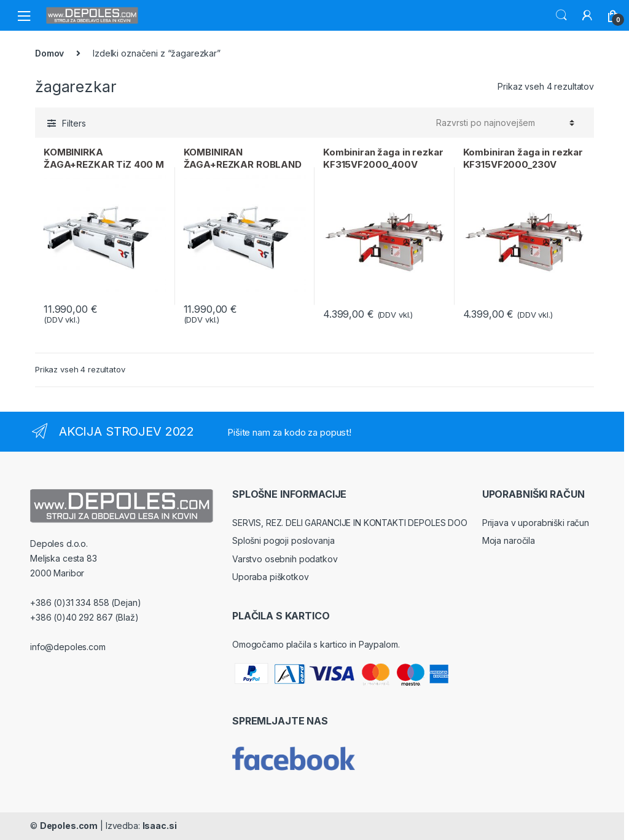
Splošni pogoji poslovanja (283, 540)
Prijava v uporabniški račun (536, 523)
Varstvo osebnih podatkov (285, 559)
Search (561, 15)
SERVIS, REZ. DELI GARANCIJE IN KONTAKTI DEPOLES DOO (350, 523)
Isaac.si (160, 826)
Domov (49, 53)
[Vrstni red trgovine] (505, 123)
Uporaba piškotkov (271, 577)
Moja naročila (509, 540)
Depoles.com (69, 826)
